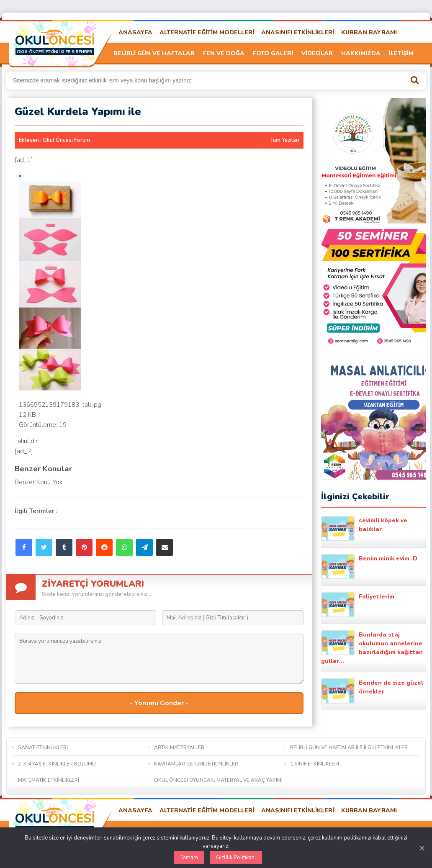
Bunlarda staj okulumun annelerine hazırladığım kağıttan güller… (372, 648)
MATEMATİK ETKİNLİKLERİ (49, 780)
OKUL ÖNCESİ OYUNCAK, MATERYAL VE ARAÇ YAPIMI (218, 780)
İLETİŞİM (401, 53)
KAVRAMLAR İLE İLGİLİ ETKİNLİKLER (196, 764)
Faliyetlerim (358, 605)
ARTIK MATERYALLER (179, 747)
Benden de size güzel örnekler (372, 691)
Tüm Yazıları (285, 140)
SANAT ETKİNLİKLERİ (43, 747)
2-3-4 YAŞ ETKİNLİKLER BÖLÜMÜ (57, 764)
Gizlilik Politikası (236, 858)
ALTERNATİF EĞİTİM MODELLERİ (207, 32)
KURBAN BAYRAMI (369, 32)
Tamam (189, 858)
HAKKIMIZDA (361, 53)
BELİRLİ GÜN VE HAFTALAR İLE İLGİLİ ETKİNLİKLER (349, 747)
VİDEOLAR (317, 53)
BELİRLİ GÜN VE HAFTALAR (154, 53)
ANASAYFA (135, 32)
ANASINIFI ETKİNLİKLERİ (298, 32)
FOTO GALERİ (273, 53)
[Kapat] (422, 848)
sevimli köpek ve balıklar (364, 529)
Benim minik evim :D (369, 567)
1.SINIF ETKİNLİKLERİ (315, 764)
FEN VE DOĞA (224, 53)
